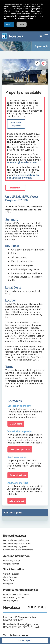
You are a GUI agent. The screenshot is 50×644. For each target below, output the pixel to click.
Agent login (42, 46)
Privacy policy (9, 583)
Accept (9, 24)
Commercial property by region (16, 540)
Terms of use (9, 580)
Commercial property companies (17, 543)
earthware (23, 635)
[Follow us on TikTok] (46, 607)
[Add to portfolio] (44, 63)
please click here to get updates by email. (23, 176)
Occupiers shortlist (11, 564)
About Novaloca (10, 577)
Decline (21, 24)
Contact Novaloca (11, 574)
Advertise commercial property (16, 594)
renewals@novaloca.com (22, 162)
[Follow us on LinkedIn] (29, 607)
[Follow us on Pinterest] (42, 607)
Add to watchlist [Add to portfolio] (17, 501)
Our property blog (11, 601)
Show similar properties (16, 124)
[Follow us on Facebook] (35, 607)
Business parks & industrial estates (18, 550)
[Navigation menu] (46, 36)
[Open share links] (37, 63)
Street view (15, 188)
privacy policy (29, 18)
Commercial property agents (15, 546)
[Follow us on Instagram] (39, 607)
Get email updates (18, 475)
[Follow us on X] (32, 607)
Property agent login (12, 561)
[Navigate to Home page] (12, 36)
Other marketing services (14, 597)
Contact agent (25, 640)
